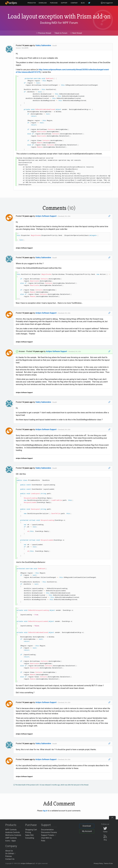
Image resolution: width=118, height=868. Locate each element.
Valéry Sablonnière (43, 45)
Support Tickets (48, 835)
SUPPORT (64, 3)
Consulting (30, 838)
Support (46, 825)
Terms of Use (108, 863)
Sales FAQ (29, 835)
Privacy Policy (98, 863)
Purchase (31, 825)
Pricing (28, 832)
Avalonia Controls (13, 832)
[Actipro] (11, 3)
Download (87, 826)
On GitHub (10, 854)
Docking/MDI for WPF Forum (59, 23)
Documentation (47, 830)
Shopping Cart (31, 830)
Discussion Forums (49, 832)
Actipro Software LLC (28, 863)
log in (45, 811)
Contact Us (10, 859)
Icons (8, 841)
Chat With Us (46, 838)
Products (11, 825)
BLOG (83, 3)
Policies (9, 856)
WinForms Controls (13, 835)
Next (76, 33)
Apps (14, 841)
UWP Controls (11, 838)
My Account (87, 831)
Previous (44, 33)
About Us (9, 851)
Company (11, 846)
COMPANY (74, 3)
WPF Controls (11, 830)
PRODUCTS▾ (32, 3)
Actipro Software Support (46, 216)
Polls (43, 841)
